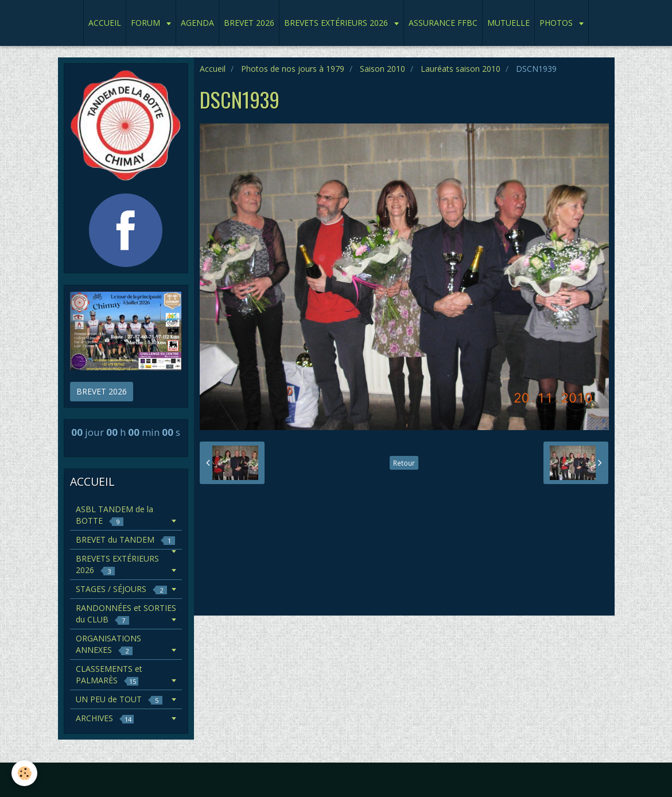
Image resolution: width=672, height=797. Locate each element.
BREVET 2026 (249, 23)
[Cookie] (24, 773)
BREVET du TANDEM (125, 539)
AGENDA (197, 23)
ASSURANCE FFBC (443, 23)
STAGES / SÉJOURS (121, 589)
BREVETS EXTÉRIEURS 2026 (337, 23)
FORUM (147, 23)
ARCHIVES (105, 718)
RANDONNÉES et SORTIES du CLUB (126, 614)
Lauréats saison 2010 (461, 69)
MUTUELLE (508, 23)
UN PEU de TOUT (119, 699)
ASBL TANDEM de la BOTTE (114, 515)
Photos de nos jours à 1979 (293, 69)
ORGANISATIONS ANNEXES (108, 644)
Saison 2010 (382, 69)
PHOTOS (557, 23)
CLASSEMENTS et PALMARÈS (109, 674)
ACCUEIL (105, 23)
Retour (404, 463)
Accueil (213, 69)
